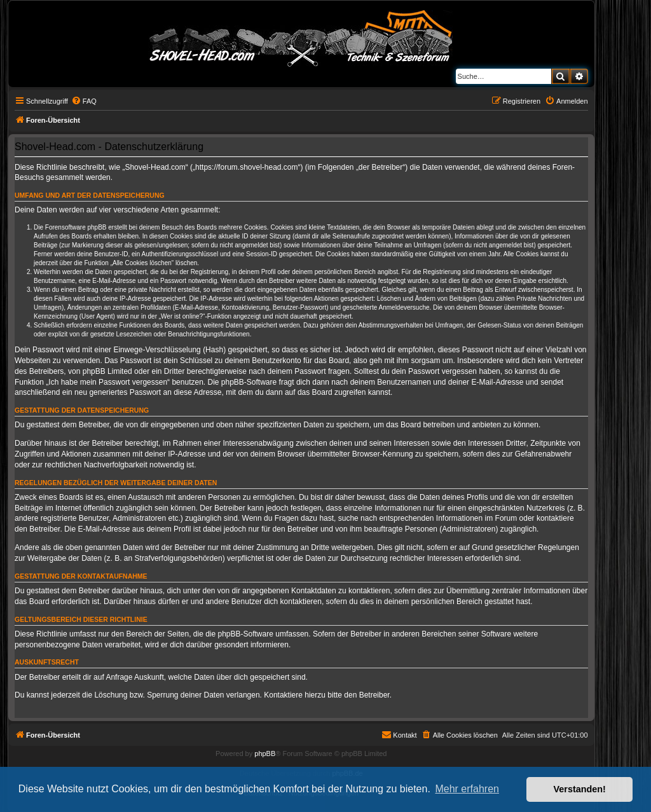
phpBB (265, 754)
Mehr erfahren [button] (467, 789)
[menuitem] (84, 101)
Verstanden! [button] (580, 789)
